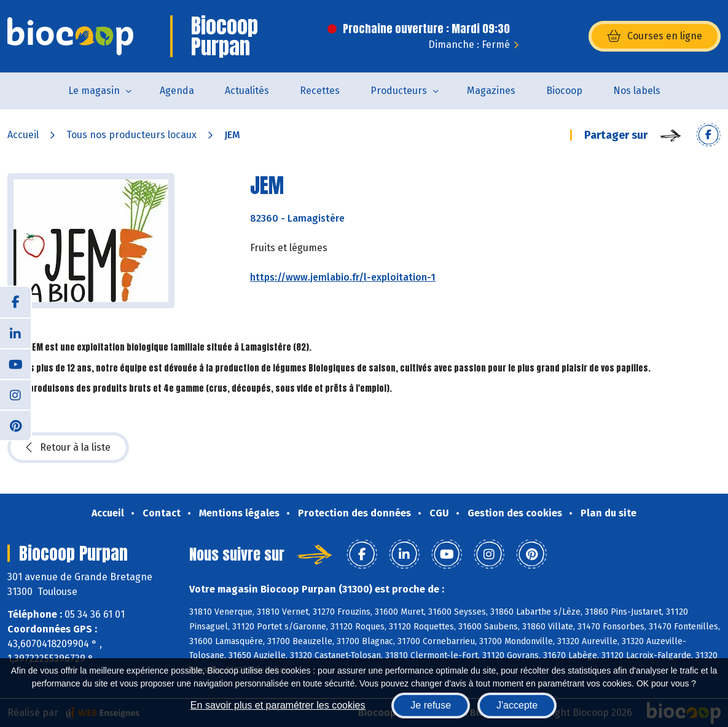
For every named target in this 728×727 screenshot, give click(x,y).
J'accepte (517, 705)
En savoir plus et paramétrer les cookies (278, 705)
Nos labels (637, 91)
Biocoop (564, 91)
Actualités (247, 91)
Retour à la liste (68, 448)
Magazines (491, 91)
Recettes (320, 91)
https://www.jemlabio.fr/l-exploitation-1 (343, 277)
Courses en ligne (655, 36)
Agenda (177, 91)
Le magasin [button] (94, 91)
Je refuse (431, 705)
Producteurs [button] (399, 91)
